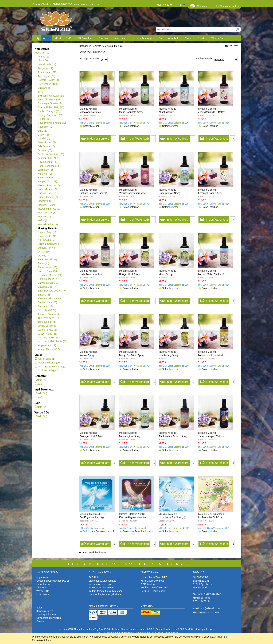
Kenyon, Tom (47, 181)
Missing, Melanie (47, 228)
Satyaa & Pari (48, 283)
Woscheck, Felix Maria (52, 341)
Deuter (44, 119)
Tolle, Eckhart (47, 322)
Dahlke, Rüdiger (49, 111)
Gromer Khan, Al (48, 158)
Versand (99, 123)
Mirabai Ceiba (48, 224)
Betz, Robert (48, 84)
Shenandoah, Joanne (51, 298)
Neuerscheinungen (144, 38)
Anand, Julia (47, 64)
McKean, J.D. (47, 213)
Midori (44, 220)
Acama (44, 57)
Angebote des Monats (181, 38)
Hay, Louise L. (48, 162)
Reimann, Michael (50, 275)
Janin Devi (45, 170)
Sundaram (45, 306)
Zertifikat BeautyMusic (153, 591)
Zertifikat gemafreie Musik (155, 588)
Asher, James (48, 72)
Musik (58, 38)
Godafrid (45, 150)
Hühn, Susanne (49, 166)
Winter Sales (219, 38)
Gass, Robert (47, 142)
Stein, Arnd (47, 310)
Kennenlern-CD (45, 611)
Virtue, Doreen (47, 326)
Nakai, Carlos (48, 236)
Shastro (44, 295)
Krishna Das (47, 193)
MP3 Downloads (85, 38)
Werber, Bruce (48, 330)
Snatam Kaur (47, 302)
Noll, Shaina (46, 240)
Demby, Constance (50, 115)
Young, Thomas (49, 349)
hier (230, 637)
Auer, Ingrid (46, 76)
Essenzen (104, 38)
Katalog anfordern (46, 615)
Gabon (43, 135)
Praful (43, 263)
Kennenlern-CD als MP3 (154, 577)
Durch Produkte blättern (94, 553)
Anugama (45, 68)
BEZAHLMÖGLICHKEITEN (103, 606)
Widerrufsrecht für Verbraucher (105, 591)
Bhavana (44, 88)
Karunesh (45, 174)
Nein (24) (41, 407)
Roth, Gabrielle (48, 279)
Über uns (41, 588)
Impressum (42, 577)
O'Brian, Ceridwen (49, 244)
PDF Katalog (148, 584)
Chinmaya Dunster (50, 103)
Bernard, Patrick (48, 80)
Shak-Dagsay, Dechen (52, 291)
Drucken (233, 45)
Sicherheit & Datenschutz (102, 581)
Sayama (45, 287)
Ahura (43, 60)
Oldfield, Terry (47, 248)
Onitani (44, 252)
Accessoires (121, 38)
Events (40, 621)
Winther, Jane (48, 338)
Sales (39, 608)
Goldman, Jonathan (51, 154)
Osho (43, 256)
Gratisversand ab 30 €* (87, 5)
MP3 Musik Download (153, 581)
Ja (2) (39, 384)
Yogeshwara (47, 345)
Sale (161, 38)
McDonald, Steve (49, 209)
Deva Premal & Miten (52, 123)
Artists (47, 38)
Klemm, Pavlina (49, 185)
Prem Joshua (47, 267)
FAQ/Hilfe (94, 577)
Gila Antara (46, 146)
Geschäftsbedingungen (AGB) (53, 581)
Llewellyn (45, 201)
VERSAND (147, 606)
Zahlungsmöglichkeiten (101, 588)
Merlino (44, 217)
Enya (42, 131)
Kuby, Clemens (48, 197)
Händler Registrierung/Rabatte (105, 594)
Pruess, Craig (48, 271)
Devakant (45, 127)
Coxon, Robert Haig (51, 107)
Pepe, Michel (47, 259)
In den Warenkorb (95, 138)
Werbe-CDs (43, 591)
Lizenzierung (43, 594)
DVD (68, 38)
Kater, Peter (46, 178)
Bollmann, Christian (51, 96)
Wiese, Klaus (47, 334)
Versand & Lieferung (100, 584)
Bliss (42, 92)
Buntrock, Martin (49, 99)
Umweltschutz (44, 584)
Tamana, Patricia (49, 314)
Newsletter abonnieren (49, 618)
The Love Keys (48, 318)
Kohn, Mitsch (47, 189)
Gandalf (44, 139)
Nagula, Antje (47, 232)
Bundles (202, 38)
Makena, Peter (47, 205)
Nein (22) (41, 380)
